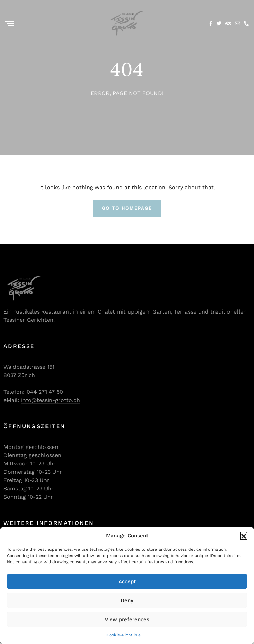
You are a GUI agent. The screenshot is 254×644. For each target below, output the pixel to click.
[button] (244, 536)
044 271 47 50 (45, 392)
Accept (127, 581)
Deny (127, 600)
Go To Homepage (127, 208)
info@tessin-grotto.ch (50, 400)
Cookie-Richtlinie (124, 635)
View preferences (127, 619)
